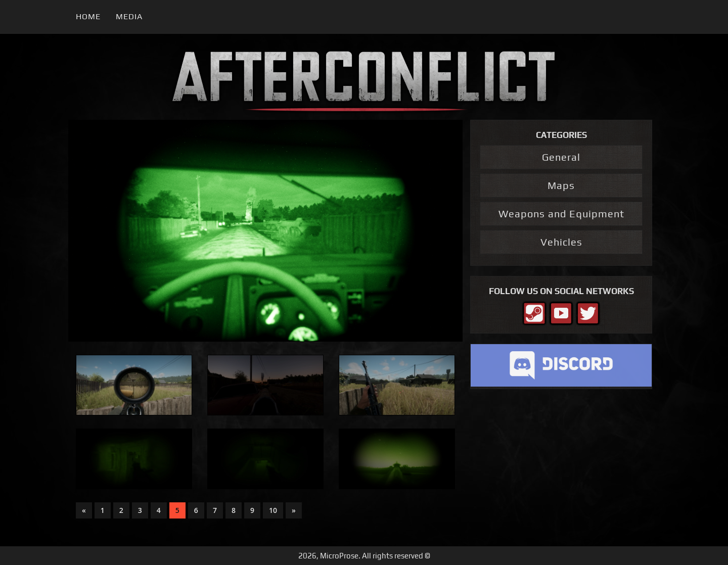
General (561, 157)
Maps (561, 185)
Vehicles (561, 242)
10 (273, 510)
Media (129, 16)
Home (88, 16)
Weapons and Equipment (561, 214)
